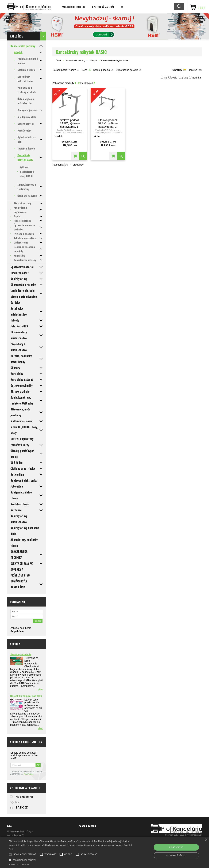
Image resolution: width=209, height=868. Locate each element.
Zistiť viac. (29, 774)
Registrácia (17, 631)
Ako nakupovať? (15, 835)
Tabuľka (193, 70)
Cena (84, 70)
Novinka (196, 78)
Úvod (58, 61)
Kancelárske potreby (73, 7)
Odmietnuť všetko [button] (176, 855)
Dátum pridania (102, 70)
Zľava (185, 78)
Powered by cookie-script (19, 865)
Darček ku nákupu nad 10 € (26, 696)
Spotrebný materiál (103, 7)
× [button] (206, 840)
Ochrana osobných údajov (20, 831)
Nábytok (93, 61)
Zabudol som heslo (21, 628)
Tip (165, 78)
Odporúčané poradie (127, 70)
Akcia (174, 78)
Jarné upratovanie (21, 654)
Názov (72, 70)
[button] (71, 860)
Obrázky (177, 70)
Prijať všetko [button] (176, 847)
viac (40, 690)
